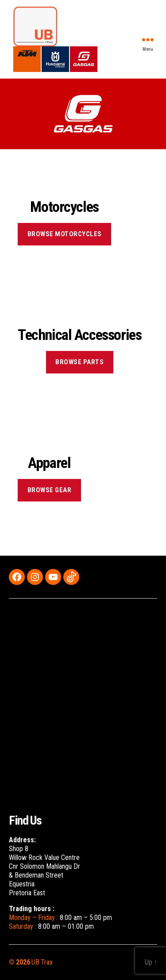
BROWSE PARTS (79, 362)
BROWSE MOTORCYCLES (65, 234)
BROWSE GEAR (50, 490)
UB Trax (42, 962)
